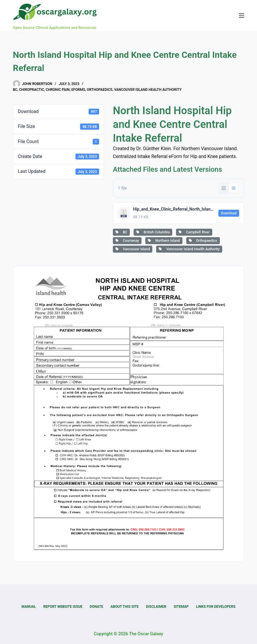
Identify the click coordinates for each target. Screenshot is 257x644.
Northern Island (164, 241)
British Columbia (153, 232)
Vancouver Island (133, 249)
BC (15, 90)
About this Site (125, 607)
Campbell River (194, 232)
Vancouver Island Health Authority (148, 90)
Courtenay (127, 241)
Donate (96, 607)
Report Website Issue (63, 607)
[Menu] (242, 15)
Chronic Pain (58, 90)
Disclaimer (156, 607)
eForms (78, 90)
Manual (29, 607)
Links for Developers (216, 607)
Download (229, 213)
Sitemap (181, 607)
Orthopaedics (100, 90)
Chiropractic (31, 90)
